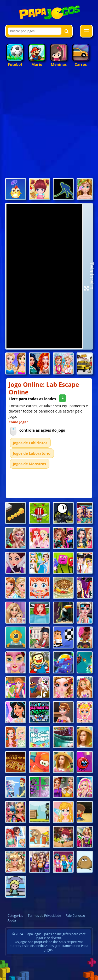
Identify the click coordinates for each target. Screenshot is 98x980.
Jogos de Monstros (29, 464)
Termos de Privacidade (44, 916)
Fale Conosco (76, 916)
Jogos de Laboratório (32, 453)
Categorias (15, 916)
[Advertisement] (49, 125)
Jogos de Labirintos (30, 443)
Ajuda (12, 920)
